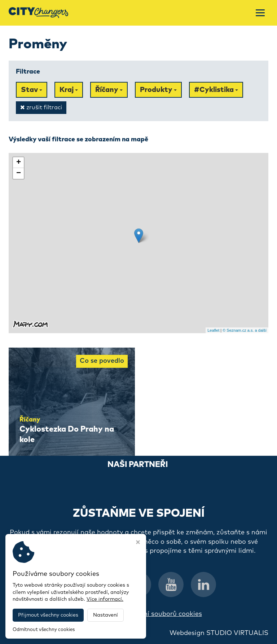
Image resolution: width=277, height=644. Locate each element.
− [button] (19, 173)
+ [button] (19, 163)
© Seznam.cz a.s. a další (245, 330)
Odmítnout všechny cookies (44, 630)
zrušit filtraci (41, 107)
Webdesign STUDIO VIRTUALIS (219, 633)
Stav (32, 90)
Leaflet (213, 330)
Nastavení (105, 615)
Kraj (69, 90)
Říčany (109, 90)
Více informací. (105, 599)
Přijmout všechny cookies (48, 615)
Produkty (158, 90)
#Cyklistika (216, 90)
